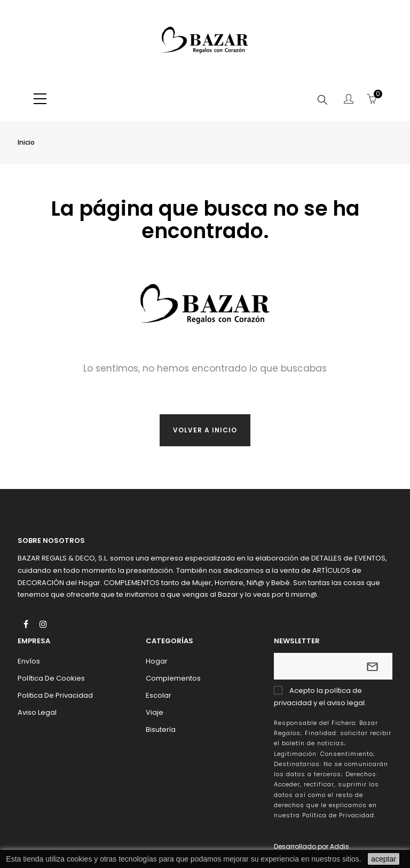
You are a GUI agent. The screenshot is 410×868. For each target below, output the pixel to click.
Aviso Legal (37, 712)
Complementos (173, 678)
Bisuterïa (161, 729)
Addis (340, 846)
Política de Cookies (51, 678)
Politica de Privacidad (55, 695)
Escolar (159, 695)
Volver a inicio (205, 430)
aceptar (384, 859)
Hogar (157, 661)
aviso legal (346, 703)
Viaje (155, 712)
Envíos (29, 661)
